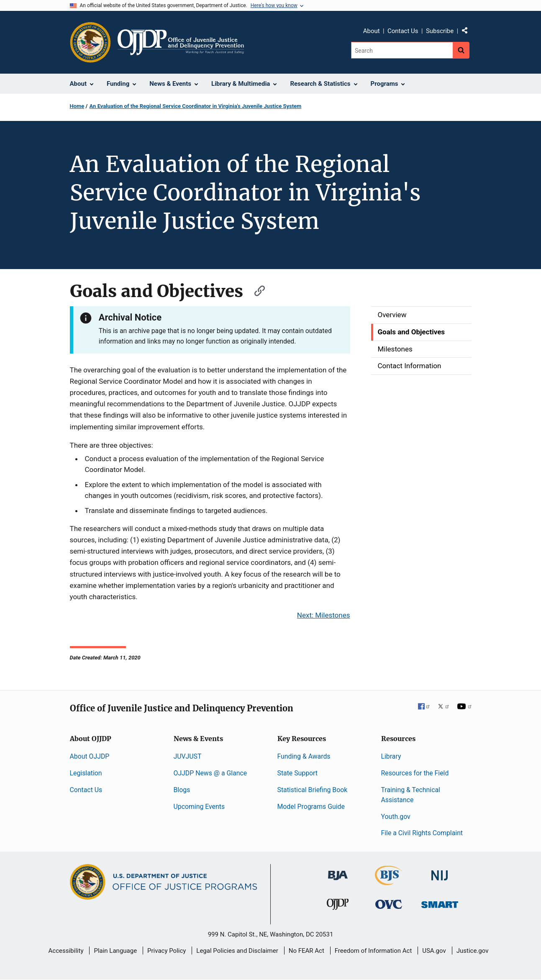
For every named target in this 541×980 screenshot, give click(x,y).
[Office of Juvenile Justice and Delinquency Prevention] (338, 906)
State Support (298, 773)
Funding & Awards (304, 756)
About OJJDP (90, 756)
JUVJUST (188, 756)
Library (391, 756)
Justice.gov (473, 951)
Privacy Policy (167, 951)
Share (468, 32)
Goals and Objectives (412, 332)
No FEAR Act (306, 951)
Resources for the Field (415, 773)
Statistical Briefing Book (313, 790)
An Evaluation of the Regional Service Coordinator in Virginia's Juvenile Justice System (196, 106)
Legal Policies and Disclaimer (237, 951)
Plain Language (115, 951)
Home (77, 106)
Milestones (395, 349)
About (372, 31)
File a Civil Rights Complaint (422, 833)
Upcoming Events (199, 807)
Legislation (86, 773)
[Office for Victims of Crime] (389, 904)
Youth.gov (396, 817)
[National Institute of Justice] (440, 872)
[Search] (402, 50)
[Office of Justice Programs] (90, 42)
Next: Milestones (324, 615)
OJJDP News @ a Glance (210, 773)
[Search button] (461, 50)
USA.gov (434, 951)
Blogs (182, 790)
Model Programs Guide (311, 807)
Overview (392, 315)
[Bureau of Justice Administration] (338, 871)
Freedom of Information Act (373, 951)
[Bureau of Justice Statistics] (388, 881)
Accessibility (66, 951)
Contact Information (410, 366)
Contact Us (403, 31)
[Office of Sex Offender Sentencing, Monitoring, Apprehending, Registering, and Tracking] (440, 902)
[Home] (181, 42)
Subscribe (440, 31)
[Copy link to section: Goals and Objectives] (256, 290)
